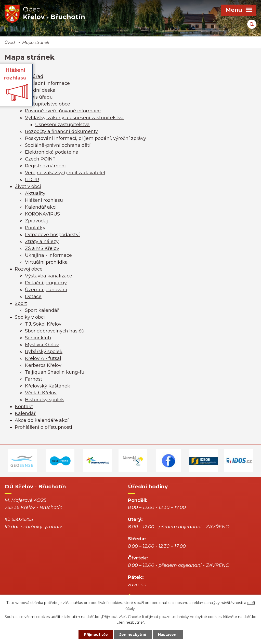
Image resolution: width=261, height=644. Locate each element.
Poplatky (35, 228)
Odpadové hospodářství (52, 235)
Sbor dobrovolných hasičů (55, 331)
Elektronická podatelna (52, 152)
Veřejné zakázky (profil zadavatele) (65, 173)
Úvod (10, 42)
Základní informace (47, 83)
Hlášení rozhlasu (44, 200)
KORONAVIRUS (42, 214)
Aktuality (35, 193)
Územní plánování (46, 290)
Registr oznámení (45, 166)
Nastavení (168, 635)
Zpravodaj (36, 221)
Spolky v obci (30, 317)
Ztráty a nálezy (42, 242)
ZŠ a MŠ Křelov (42, 248)
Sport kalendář (42, 310)
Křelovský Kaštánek (48, 386)
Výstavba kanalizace (49, 276)
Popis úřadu (39, 97)
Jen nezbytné (133, 635)
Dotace (33, 297)
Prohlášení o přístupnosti (43, 427)
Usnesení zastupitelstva (62, 125)
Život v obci (28, 186)
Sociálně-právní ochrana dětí (58, 145)
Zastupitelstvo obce (48, 104)
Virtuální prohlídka (46, 262)
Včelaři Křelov (41, 393)
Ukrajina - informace (48, 255)
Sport (21, 303)
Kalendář (25, 413)
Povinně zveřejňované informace (63, 111)
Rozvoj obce (29, 269)
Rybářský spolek (44, 352)
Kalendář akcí (41, 207)
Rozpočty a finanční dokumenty (61, 131)
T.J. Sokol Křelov (43, 324)
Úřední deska (40, 90)
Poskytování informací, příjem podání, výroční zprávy (86, 138)
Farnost (34, 379)
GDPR (32, 180)
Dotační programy (46, 283)
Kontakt (24, 407)
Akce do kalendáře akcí (42, 420)
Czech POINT (40, 159)
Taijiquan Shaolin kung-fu (55, 372)
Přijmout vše (96, 635)
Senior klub (38, 338)
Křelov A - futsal (43, 358)
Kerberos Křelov (43, 365)
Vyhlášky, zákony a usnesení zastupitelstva (74, 118)
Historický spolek (44, 400)
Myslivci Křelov (42, 345)
